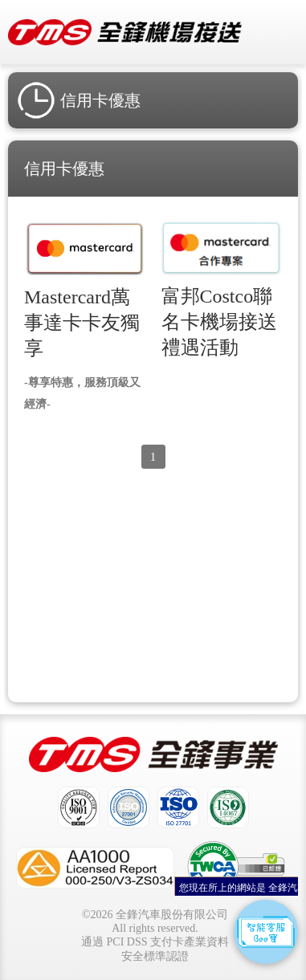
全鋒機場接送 (125, 32)
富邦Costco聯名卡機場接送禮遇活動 (219, 322)
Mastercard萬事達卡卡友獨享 (82, 323)
